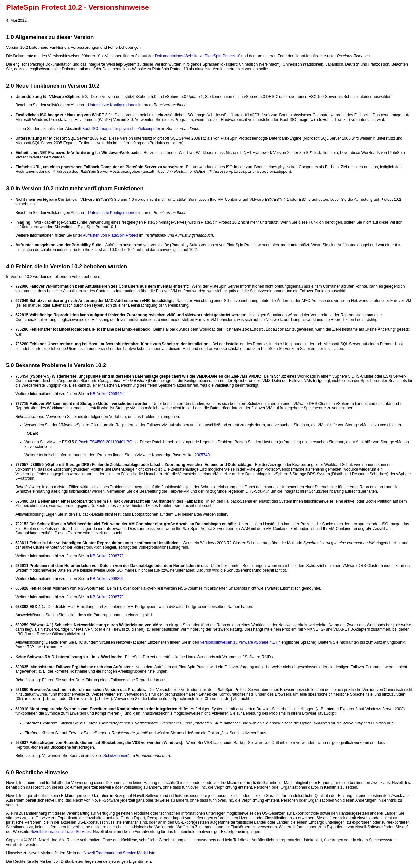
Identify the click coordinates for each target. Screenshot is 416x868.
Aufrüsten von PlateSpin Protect (110, 235)
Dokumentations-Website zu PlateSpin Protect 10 (198, 56)
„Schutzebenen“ (116, 756)
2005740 (202, 455)
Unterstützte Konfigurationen (113, 105)
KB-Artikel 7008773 (107, 597)
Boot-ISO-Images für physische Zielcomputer (121, 129)
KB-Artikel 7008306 (107, 579)
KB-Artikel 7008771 (107, 556)
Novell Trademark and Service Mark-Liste (120, 853)
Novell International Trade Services (60, 832)
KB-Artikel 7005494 (107, 394)
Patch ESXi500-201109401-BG (105, 442)
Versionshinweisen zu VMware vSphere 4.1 (238, 642)
